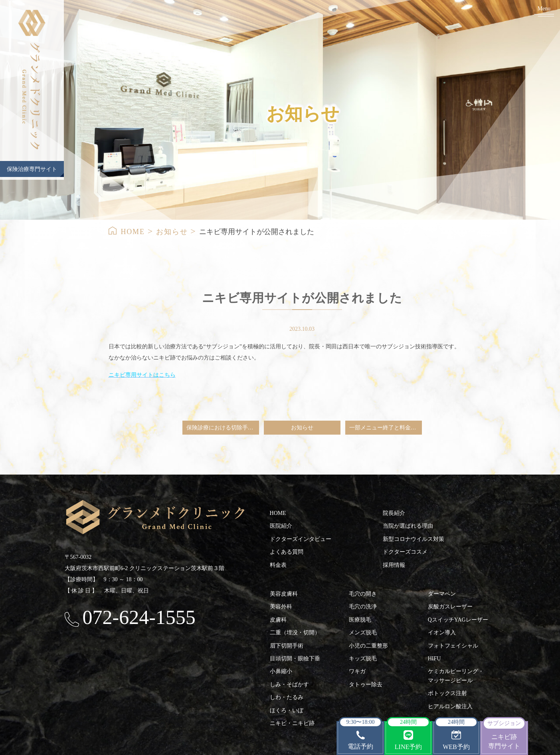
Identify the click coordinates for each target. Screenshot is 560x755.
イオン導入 (442, 633)
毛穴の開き (363, 594)
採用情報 (394, 565)
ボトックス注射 (447, 693)
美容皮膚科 (284, 594)
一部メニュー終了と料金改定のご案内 (386, 428)
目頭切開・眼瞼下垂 (295, 659)
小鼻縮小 (281, 671)
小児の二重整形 (368, 646)
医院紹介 (281, 526)
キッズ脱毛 (363, 659)
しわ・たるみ (287, 697)
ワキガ (357, 671)
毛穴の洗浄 (363, 607)
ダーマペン (442, 594)
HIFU (434, 659)
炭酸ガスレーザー (450, 607)
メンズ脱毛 (363, 633)
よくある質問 (287, 552)
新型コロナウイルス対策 (414, 539)
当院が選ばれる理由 (408, 526)
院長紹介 (394, 513)
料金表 (278, 565)
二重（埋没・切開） (295, 633)
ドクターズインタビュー (301, 539)
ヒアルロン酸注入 (450, 706)
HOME (133, 232)
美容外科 (281, 607)
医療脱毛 (360, 620)
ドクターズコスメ (405, 552)
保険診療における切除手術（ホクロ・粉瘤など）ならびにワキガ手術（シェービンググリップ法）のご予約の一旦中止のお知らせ (223, 428)
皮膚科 (278, 620)
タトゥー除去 (366, 684)
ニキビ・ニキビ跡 (292, 723)
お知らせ (172, 232)
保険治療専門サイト (32, 169)
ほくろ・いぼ (287, 710)
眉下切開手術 (287, 646)
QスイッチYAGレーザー (458, 620)
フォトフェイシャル (453, 646)
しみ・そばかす (289, 684)
